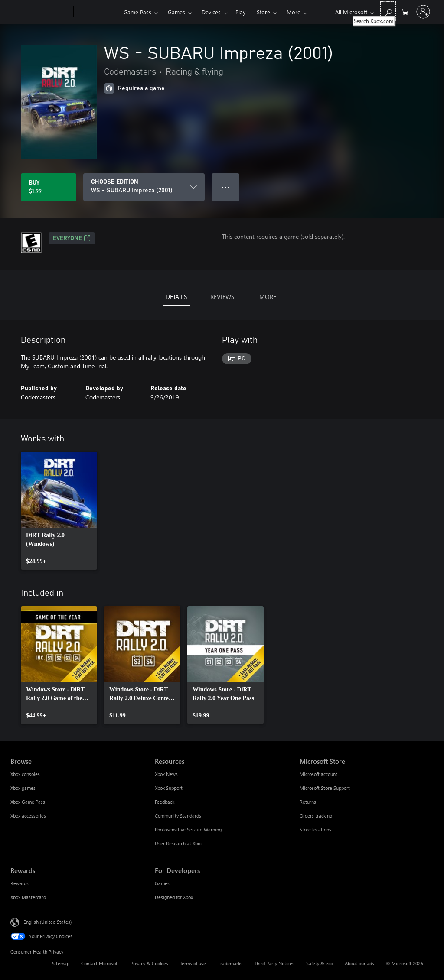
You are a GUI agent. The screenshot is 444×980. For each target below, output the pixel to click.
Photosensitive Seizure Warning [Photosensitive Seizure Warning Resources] (188, 829)
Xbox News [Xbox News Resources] (166, 774)
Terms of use (193, 963)
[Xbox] (97, 12)
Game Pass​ (137, 12)
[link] (59, 511)
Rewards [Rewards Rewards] (20, 883)
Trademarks (230, 963)
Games (176, 12)
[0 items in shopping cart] (405, 11)
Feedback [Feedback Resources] (165, 802)
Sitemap (61, 963)
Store (263, 12)
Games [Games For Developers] (162, 883)
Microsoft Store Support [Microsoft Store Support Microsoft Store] (325, 788)
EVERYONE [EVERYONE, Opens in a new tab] (72, 238)
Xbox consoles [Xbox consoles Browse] (25, 774)
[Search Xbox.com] (388, 11)
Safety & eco (320, 963)
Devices (211, 12)
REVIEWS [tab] (222, 297)
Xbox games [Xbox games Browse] (23, 788)
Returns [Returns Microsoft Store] (308, 802)
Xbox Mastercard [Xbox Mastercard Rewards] (28, 897)
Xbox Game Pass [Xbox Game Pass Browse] (28, 802)
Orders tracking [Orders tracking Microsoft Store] (316, 816)
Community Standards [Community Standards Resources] (178, 816)
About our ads (359, 963)
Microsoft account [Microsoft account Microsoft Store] (318, 774)
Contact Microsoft (100, 963)
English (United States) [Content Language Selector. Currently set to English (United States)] (47, 922)
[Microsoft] (40, 12)
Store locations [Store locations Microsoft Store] (315, 829)
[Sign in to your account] (423, 12)
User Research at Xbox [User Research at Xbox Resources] (179, 843)
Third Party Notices (274, 963)
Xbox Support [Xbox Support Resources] (169, 788)
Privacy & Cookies (149, 963)
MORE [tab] (268, 297)
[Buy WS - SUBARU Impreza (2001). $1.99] (49, 187)
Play (240, 12)
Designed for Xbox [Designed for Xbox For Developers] (174, 897)
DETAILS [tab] (176, 297)
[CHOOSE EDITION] (144, 187)
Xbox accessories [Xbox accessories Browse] (28, 816)
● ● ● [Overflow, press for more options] (226, 187)
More (294, 12)
